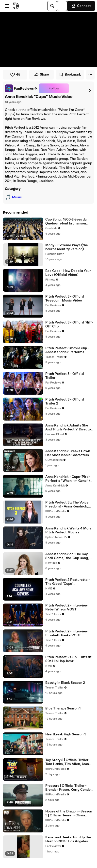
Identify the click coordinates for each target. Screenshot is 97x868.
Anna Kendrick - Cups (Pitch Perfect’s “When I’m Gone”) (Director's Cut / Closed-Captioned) (68, 479)
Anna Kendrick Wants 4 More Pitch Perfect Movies (68, 530)
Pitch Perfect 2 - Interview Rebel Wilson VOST (66, 607)
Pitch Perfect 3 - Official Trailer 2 (65, 402)
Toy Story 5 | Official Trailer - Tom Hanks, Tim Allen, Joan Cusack (68, 762)
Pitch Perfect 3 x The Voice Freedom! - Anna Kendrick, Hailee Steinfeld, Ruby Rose (68, 505)
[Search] (52, 6)
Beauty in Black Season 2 (65, 683)
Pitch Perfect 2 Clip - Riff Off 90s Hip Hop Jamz (68, 659)
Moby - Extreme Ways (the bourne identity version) (67, 247)
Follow (54, 88)
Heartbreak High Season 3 (66, 734)
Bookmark (70, 75)
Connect (81, 6)
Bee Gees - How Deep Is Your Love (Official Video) (68, 273)
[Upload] (62, 6)
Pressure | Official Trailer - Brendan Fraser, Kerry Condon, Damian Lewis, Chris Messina (69, 788)
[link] (21, 88)
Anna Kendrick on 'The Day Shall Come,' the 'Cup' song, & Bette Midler (69, 556)
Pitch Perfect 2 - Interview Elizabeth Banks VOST (66, 633)
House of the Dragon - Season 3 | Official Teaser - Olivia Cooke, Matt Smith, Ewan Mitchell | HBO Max (69, 813)
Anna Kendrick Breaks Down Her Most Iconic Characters (68, 453)
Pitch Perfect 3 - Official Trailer (65, 376)
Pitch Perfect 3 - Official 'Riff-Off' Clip (69, 324)
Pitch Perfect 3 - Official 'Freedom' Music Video (65, 299)
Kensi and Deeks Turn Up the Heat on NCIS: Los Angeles (68, 839)
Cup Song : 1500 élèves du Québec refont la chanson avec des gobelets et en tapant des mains (70, 222)
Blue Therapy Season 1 (63, 708)
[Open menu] (7, 6)
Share (41, 75)
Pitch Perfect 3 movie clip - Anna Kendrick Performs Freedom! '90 (67, 350)
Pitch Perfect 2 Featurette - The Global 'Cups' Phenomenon (68, 582)
